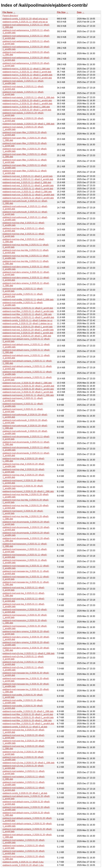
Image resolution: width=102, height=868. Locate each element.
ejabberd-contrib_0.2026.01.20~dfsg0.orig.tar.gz (25, 19)
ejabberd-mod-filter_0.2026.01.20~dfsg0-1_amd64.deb (28, 724)
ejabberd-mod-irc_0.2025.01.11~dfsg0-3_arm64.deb (27, 78)
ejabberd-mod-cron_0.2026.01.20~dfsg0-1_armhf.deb (28, 392)
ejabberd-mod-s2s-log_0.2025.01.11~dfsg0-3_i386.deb (28, 653)
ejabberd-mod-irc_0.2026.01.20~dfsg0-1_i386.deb (26, 107)
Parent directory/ (10, 16)
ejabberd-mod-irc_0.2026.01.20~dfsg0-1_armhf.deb (27, 110)
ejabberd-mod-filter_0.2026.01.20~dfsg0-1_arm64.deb (28, 717)
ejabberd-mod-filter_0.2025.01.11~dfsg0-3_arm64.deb (28, 311)
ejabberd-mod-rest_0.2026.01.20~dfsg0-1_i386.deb (27, 336)
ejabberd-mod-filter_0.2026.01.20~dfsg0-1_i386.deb (27, 721)
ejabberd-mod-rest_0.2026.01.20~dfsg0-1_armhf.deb (28, 327)
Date (79, 12)
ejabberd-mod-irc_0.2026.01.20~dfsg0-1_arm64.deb (27, 101)
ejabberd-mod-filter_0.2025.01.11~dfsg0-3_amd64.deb (28, 317)
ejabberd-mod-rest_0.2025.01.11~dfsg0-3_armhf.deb (28, 176)
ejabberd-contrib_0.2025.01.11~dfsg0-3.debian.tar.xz (27, 320)
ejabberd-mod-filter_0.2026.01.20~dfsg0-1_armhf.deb (28, 714)
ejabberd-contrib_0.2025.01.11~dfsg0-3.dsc (23, 862)
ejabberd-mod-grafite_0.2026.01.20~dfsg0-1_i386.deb (28, 711)
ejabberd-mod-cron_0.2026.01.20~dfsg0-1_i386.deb (27, 383)
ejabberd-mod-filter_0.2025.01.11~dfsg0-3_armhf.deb (28, 308)
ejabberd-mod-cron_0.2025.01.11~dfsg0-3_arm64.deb (28, 198)
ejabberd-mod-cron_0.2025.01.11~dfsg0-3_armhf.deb (28, 189)
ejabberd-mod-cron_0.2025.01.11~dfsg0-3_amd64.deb (28, 195)
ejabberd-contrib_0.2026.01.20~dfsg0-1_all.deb (25, 793)
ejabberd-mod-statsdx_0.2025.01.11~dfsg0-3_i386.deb (28, 97)
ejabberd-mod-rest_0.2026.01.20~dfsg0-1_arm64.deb (28, 333)
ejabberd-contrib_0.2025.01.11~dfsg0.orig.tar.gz (25, 22)
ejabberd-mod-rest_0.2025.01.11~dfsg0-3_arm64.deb (28, 179)
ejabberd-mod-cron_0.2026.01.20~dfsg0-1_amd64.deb (28, 386)
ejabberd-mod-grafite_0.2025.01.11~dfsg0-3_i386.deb (28, 300)
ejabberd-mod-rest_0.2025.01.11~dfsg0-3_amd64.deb (28, 186)
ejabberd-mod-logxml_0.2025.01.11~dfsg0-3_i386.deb (28, 395)
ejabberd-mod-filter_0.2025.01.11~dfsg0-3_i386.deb (27, 314)
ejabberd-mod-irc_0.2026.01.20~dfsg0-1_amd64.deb (27, 104)
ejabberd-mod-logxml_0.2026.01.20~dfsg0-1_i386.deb (28, 491)
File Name (8, 12)
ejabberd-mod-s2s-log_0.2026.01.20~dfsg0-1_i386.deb (28, 763)
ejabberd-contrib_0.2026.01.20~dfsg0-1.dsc (23, 865)
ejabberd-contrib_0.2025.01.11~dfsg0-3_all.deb (25, 727)
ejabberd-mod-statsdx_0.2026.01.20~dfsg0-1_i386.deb (28, 124)
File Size (61, 12)
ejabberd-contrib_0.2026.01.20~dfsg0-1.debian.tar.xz (27, 324)
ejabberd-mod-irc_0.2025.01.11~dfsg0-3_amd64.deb (27, 75)
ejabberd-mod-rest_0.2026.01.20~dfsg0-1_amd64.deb (28, 330)
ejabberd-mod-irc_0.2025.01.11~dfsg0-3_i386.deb (26, 69)
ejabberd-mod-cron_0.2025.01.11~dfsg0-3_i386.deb (27, 192)
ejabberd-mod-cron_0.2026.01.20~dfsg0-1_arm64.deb (28, 389)
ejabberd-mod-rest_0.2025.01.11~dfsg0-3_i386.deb (27, 182)
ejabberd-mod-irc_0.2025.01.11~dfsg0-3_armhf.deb (27, 72)
